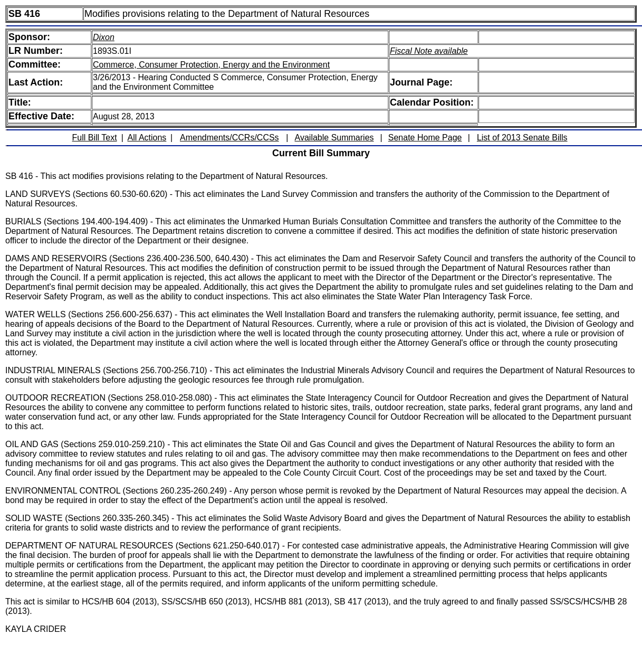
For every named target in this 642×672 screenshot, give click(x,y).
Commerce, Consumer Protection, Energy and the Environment (211, 65)
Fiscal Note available (429, 51)
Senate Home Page (425, 138)
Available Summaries (334, 138)
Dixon (104, 37)
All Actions (147, 138)
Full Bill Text (95, 138)
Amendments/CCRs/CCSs (229, 138)
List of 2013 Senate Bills (522, 138)
